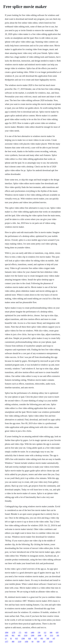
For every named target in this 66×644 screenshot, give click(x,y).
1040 (39, 635)
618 (57, 632)
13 (6, 638)
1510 (26, 635)
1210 (20, 642)
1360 (33, 635)
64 (33, 642)
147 (54, 638)
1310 (51, 642)
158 (39, 632)
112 (45, 632)
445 (19, 635)
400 (13, 642)
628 (30, 638)
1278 (13, 632)
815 (17, 638)
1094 (7, 632)
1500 (23, 638)
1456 (26, 642)
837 (36, 638)
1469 (33, 632)
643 (26, 632)
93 (11, 638)
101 (58, 635)
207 (44, 642)
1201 (7, 635)
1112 (52, 635)
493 (42, 638)
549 (48, 638)
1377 (7, 642)
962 (13, 635)
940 (51, 632)
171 (20, 632)
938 (38, 642)
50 (45, 635)
